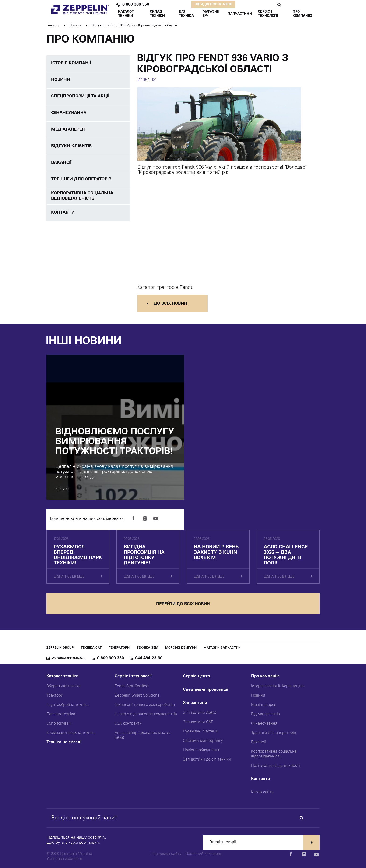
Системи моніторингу (203, 741)
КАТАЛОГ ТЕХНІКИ (126, 14)
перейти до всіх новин (183, 604)
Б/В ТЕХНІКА (186, 14)
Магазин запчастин (222, 648)
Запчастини (195, 703)
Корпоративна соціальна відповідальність (274, 754)
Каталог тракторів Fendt (165, 288)
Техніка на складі (64, 742)
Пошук (279, 5)
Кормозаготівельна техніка (71, 733)
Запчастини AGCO (200, 713)
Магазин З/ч (211, 14)
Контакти (261, 779)
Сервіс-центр (197, 677)
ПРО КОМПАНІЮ (302, 14)
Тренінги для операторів (274, 733)
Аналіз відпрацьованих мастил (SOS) (143, 735)
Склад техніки (157, 14)
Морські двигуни (181, 648)
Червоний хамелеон (204, 854)
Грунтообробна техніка (67, 705)
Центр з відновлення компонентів (146, 714)
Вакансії (259, 742)
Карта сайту (262, 792)
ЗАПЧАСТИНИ (240, 14)
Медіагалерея (264, 705)
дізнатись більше (69, 577)
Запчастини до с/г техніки (207, 760)
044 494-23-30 (149, 658)
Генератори (119, 648)
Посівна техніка (61, 714)
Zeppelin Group (60, 648)
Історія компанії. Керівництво (278, 686)
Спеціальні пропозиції (206, 690)
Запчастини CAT (198, 722)
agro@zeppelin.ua (68, 658)
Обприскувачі (59, 724)
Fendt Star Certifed (132, 686)
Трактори (55, 696)
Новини (76, 26)
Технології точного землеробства (145, 705)
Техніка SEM (147, 648)
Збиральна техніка (63, 686)
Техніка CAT (91, 648)
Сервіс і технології (133, 677)
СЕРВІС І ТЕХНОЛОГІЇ (268, 14)
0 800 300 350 (136, 5)
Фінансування (264, 724)
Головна (53, 26)
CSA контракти (128, 724)
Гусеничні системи (201, 732)
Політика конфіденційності (276, 766)
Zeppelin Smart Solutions (137, 696)
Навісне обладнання (202, 750)
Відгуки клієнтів (266, 714)
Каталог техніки (63, 677)
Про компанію (265, 677)
